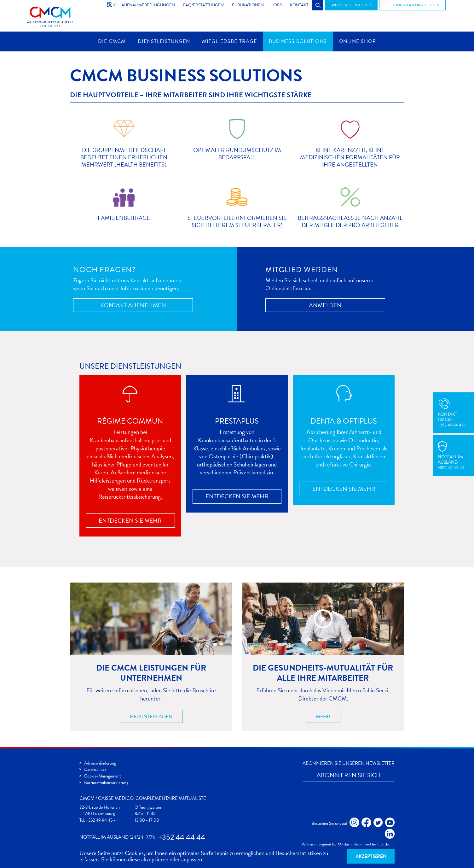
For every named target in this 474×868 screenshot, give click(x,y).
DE (103, 5)
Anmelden (325, 305)
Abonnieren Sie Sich (349, 775)
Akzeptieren (371, 856)
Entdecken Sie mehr (130, 521)
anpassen (192, 859)
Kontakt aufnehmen (133, 305)
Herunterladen (151, 717)
